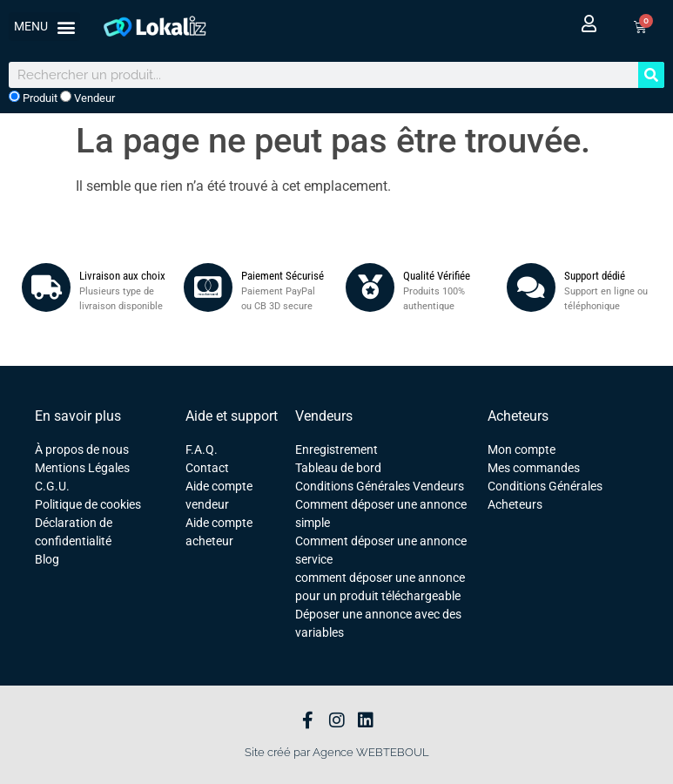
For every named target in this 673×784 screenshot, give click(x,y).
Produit (33, 98)
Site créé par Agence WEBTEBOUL (337, 752)
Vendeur (87, 98)
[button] (44, 27)
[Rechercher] (651, 75)
